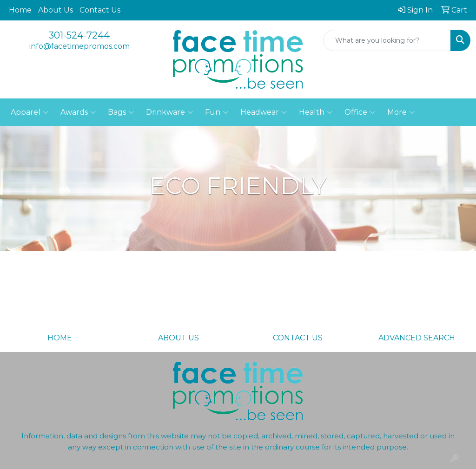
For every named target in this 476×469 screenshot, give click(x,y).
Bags (121, 112)
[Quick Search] (387, 40)
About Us (56, 10)
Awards (78, 112)
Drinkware (169, 112)
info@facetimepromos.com (79, 46)
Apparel (30, 112)
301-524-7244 (79, 35)
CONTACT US (298, 338)
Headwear (264, 112)
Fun (217, 112)
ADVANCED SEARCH (417, 338)
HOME (60, 338)
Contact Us (100, 10)
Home (20, 10)
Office (360, 112)
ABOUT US (178, 338)
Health (316, 112)
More (401, 112)
